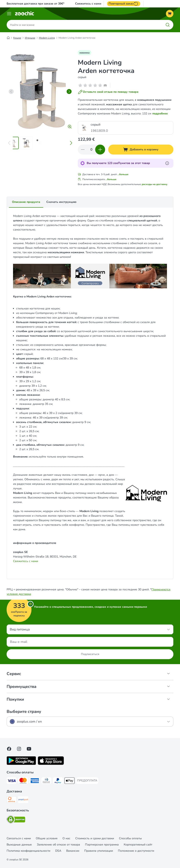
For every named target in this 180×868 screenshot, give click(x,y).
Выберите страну (24, 712)
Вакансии (73, 851)
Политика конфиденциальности (28, 851)
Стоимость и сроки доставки (95, 838)
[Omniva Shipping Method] (12, 800)
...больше (123, 174)
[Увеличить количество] (100, 150)
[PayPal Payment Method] (58, 781)
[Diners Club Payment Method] (46, 781)
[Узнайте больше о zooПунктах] (167, 163)
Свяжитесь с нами (88, 4)
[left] (11, 92)
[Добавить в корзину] (141, 150)
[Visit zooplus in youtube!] (29, 749)
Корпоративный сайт (138, 845)
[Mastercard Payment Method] (23, 781)
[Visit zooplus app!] (21, 764)
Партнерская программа (102, 845)
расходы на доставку (154, 184)
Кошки (17, 38)
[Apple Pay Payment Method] (70, 781)
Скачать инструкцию (61, 202)
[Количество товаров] (91, 150)
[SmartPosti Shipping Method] (23, 800)
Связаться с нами (19, 838)
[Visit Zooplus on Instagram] (19, 749)
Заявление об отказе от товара (58, 845)
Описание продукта (26, 202)
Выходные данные (19, 845)
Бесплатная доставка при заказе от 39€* (35, 4)
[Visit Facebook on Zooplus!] (9, 749)
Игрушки (30, 38)
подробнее (160, 114)
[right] (69, 92)
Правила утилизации (99, 851)
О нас (66, 838)
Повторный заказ (124, 4)
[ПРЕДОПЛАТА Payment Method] (87, 781)
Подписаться (90, 654)
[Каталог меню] (9, 14)
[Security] (16, 820)
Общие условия (47, 838)
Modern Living (47, 38)
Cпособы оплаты (130, 838)
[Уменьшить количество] (83, 150)
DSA (58, 851)
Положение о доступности (136, 851)
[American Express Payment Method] (35, 781)
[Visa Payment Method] (12, 781)
